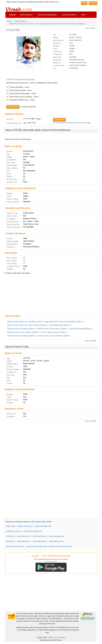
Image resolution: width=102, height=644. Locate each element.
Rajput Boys (11, 526)
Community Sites (70, 15)
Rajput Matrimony (25, 526)
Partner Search (27, 15)
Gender (10, 151)
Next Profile (90, 28)
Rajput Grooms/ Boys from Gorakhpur (22, 322)
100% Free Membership (48, 15)
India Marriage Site (56, 541)
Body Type (57, 57)
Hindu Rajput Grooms (50, 332)
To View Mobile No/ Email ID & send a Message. (72, 123)
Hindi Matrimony (24, 536)
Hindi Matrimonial (40, 536)
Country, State (58, 65)
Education (57, 63)
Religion (56, 46)
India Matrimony (23, 541)
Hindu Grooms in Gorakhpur (18, 336)
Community (57, 51)
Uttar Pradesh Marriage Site (61, 546)
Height (55, 38)
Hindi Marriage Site (57, 536)
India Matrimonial (39, 541)
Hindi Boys (10, 536)
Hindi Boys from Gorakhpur (18, 329)
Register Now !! (13, 107)
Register (13, 15)
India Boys (10, 541)
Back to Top (91, 341)
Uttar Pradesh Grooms (15, 546)
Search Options (21, 21)
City (54, 68)
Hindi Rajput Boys (56, 325)
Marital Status (58, 40)
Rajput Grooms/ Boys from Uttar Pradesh (23, 325)
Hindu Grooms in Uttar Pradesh (50, 336)
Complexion (58, 54)
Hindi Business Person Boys (48, 329)
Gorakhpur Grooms (14, 531)
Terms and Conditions (57, 638)
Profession (57, 60)
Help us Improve (88, 618)
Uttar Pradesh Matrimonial (37, 546)
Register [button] (93, 3)
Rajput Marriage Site (43, 526)
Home (10, 21)
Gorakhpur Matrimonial (33, 531)
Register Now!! (59, 120)
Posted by (57, 43)
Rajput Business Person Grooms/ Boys (60, 322)
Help (84, 15)
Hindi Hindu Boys (77, 329)
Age (54, 35)
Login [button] (84, 3)
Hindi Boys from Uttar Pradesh (19, 332)
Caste (55, 49)
